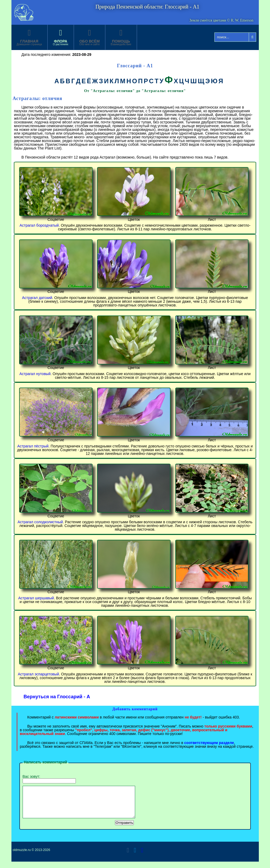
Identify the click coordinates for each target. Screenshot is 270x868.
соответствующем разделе (209, 743)
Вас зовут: (49, 779)
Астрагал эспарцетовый (38, 674)
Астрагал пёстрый (33, 446)
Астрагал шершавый (36, 598)
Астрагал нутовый (35, 374)
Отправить (124, 829)
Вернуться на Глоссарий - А (57, 697)
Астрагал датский (37, 298)
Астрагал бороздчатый (39, 225)
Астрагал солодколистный (40, 522)
